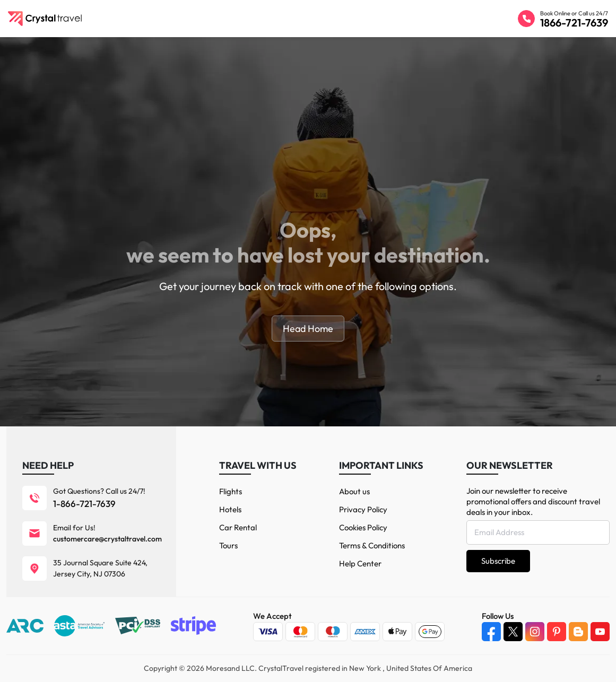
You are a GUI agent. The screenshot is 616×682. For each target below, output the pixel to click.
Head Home (308, 329)
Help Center (360, 563)
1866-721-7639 (574, 23)
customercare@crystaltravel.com (107, 539)
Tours (228, 545)
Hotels (230, 509)
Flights (231, 491)
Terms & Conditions (372, 545)
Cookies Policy (363, 527)
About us (354, 491)
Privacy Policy (363, 509)
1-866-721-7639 (84, 504)
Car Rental (238, 527)
